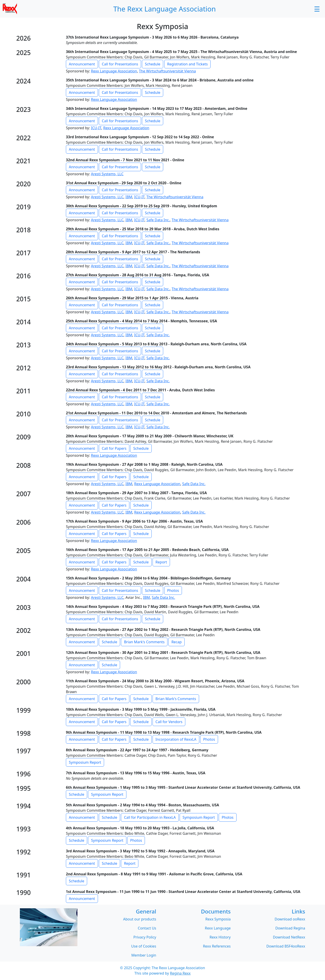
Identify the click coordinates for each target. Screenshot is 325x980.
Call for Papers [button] (114, 449)
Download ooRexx (290, 920)
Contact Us (147, 929)
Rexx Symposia (218, 920)
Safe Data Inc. (158, 220)
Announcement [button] (82, 64)
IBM (129, 197)
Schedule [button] (153, 64)
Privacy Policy (145, 938)
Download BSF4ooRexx (286, 947)
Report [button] (161, 562)
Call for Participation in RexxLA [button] (150, 818)
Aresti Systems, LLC (107, 174)
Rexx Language (218, 929)
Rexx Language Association (114, 71)
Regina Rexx (180, 974)
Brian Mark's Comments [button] (144, 642)
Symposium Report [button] (85, 763)
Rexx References (217, 947)
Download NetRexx (289, 938)
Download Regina (290, 929)
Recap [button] (176, 642)
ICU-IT (96, 128)
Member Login (144, 956)
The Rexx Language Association (178, 968)
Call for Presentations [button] (120, 64)
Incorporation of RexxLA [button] (176, 740)
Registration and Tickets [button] (188, 64)
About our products (140, 920)
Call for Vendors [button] (169, 722)
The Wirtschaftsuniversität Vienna (167, 71)
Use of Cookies (144, 947)
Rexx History (220, 938)
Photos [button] (173, 591)
